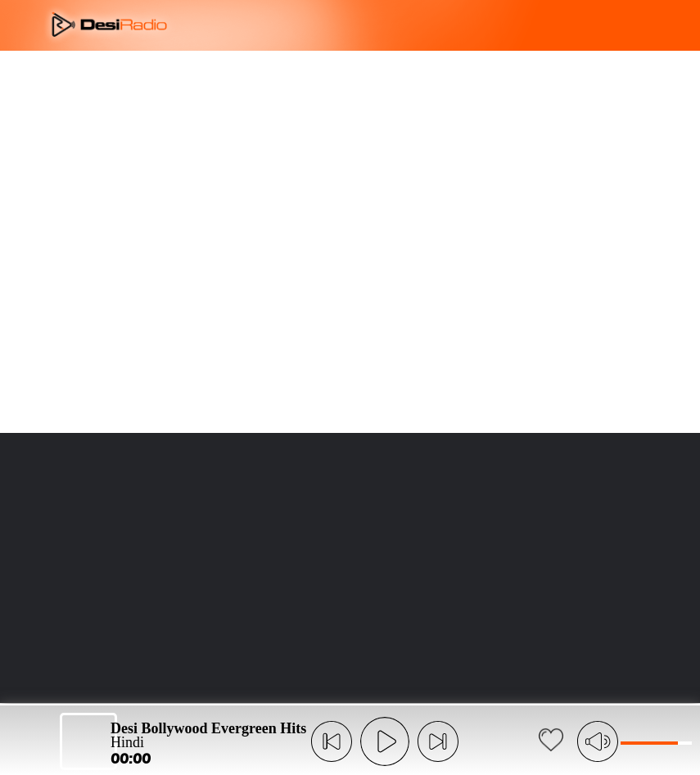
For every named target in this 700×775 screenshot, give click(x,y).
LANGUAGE (443, 74)
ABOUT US (192, 74)
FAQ (382, 74)
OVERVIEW (262, 74)
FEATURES (332, 74)
